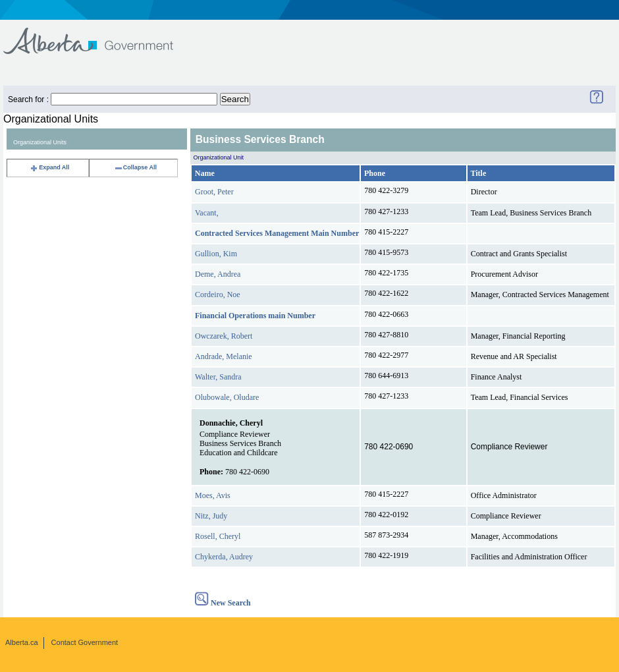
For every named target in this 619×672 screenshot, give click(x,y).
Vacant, (207, 213)
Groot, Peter (214, 192)
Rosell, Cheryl (218, 536)
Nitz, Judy (211, 516)
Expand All (49, 167)
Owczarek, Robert (224, 336)
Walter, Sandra (218, 377)
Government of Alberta (99, 35)
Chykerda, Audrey (224, 557)
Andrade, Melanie (224, 356)
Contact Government (85, 642)
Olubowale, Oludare (227, 397)
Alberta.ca (22, 642)
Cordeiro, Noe (218, 294)
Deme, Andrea (218, 274)
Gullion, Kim (216, 254)
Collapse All (135, 167)
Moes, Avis (213, 495)
